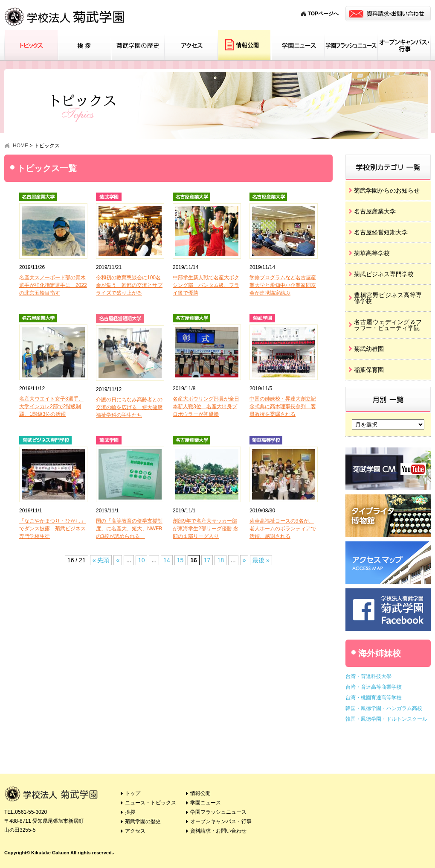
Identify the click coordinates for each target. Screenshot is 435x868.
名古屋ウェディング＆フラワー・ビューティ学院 (388, 325)
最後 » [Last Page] (261, 560)
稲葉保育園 (369, 370)
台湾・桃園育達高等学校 (374, 698)
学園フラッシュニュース (351, 45)
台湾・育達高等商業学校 (374, 687)
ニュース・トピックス (151, 803)
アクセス (191, 45)
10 (142, 560)
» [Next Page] (244, 560)
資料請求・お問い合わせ (218, 831)
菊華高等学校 (372, 253)
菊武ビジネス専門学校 (384, 274)
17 (207, 560)
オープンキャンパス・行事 (404, 45)
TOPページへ (323, 14)
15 (180, 560)
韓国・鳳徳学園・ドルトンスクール (386, 719)
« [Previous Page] (118, 560)
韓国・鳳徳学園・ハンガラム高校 (384, 708)
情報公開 (244, 45)
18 (220, 560)
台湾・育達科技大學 (368, 676)
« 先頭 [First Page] (101, 560)
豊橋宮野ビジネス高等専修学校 (388, 298)
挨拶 (84, 45)
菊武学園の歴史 (138, 45)
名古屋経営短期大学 (381, 232)
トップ (133, 793)
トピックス (31, 45)
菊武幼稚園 (369, 349)
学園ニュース (297, 45)
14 (167, 560)
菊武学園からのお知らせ (387, 190)
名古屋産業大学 (375, 211)
